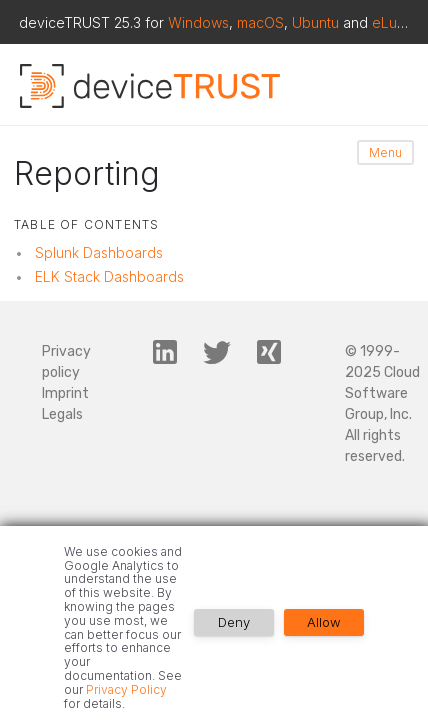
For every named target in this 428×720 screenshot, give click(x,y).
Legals (62, 414)
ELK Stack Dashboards (109, 276)
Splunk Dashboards (99, 252)
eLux (388, 22)
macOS (260, 22)
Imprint (65, 393)
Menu (385, 152)
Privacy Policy (126, 689)
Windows (198, 22)
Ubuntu (315, 22)
